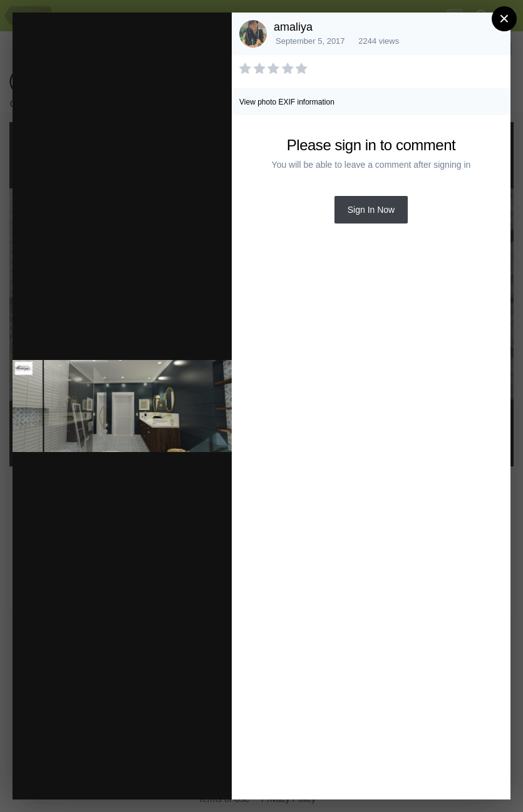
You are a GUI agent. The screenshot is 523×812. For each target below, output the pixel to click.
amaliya (293, 27)
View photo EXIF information (287, 102)
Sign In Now (371, 210)
